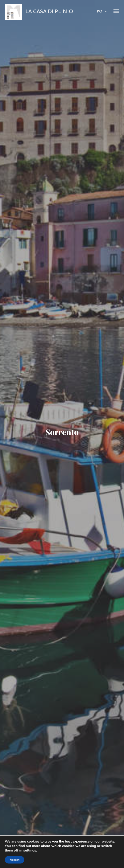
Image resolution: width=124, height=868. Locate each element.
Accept (15, 860)
